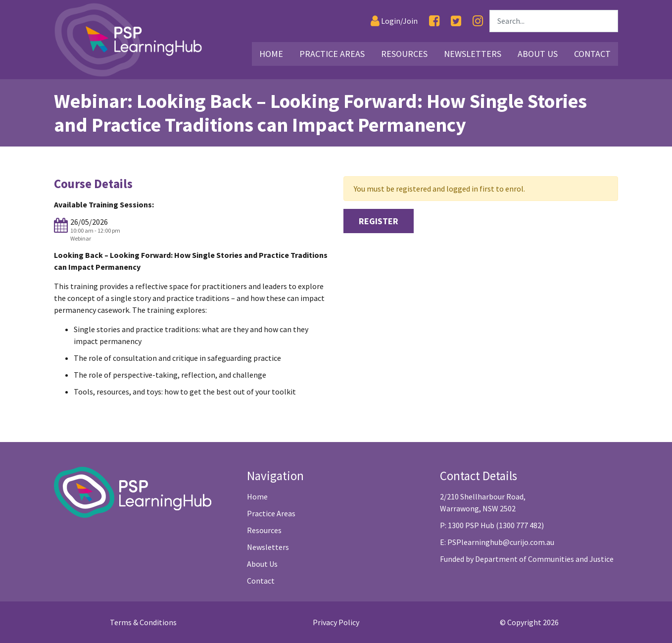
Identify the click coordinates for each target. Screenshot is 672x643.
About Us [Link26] (538, 54)
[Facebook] (434, 21)
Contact (261, 581)
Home (257, 496)
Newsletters (268, 547)
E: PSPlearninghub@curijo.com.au (497, 542)
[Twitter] (456, 21)
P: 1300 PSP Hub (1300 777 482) (492, 525)
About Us (262, 564)
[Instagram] (478, 21)
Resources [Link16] (404, 54)
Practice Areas (271, 513)
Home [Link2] (271, 54)
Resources (264, 530)
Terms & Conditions (143, 622)
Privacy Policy (336, 622)
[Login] (394, 21)
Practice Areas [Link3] (332, 54)
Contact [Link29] (592, 54)
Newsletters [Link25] (473, 54)
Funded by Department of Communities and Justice (527, 559)
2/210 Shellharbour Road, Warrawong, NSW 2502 (483, 502)
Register (379, 221)
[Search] (554, 21)
